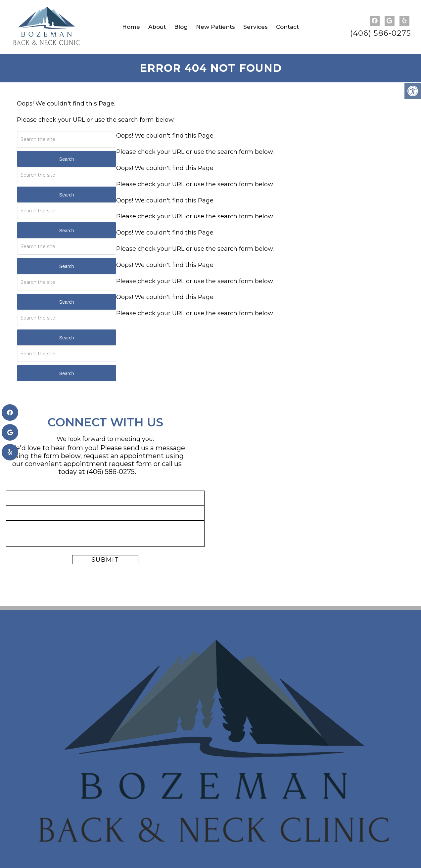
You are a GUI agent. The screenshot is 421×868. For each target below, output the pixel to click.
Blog (181, 27)
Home (131, 27)
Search (67, 159)
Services (256, 27)
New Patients (215, 27)
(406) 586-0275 (381, 33)
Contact (287, 27)
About (157, 27)
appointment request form (108, 464)
